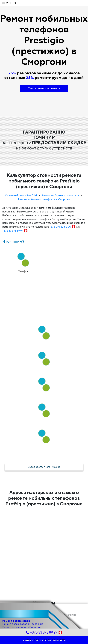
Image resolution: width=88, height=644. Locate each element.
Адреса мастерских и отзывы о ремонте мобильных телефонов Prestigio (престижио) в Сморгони (44, 498)
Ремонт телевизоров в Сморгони (22, 627)
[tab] (23, 261)
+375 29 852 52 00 (63, 227)
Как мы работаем (44, 312)
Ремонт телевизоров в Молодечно (23, 624)
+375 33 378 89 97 (15, 231)
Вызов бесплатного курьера (44, 467)
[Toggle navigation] (9, 3)
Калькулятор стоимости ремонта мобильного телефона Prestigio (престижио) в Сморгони (44, 181)
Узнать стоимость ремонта (44, 88)
